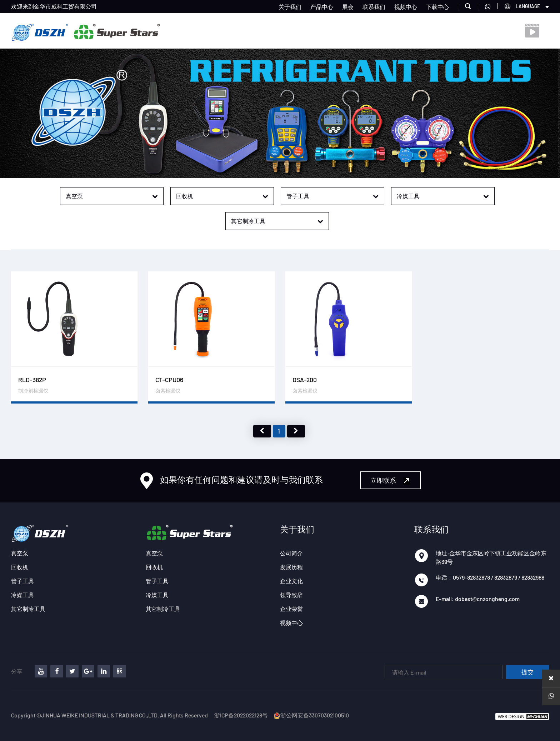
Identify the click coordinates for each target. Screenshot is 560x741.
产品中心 (322, 7)
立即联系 (390, 480)
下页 (296, 431)
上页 (262, 431)
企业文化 (291, 581)
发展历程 (291, 567)
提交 (527, 672)
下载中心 (437, 7)
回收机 (20, 567)
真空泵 (20, 553)
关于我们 (290, 7)
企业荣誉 (291, 609)
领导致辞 (291, 595)
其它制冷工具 (28, 609)
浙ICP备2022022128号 (241, 715)
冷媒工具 (22, 595)
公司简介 (291, 553)
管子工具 (22, 581)
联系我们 (374, 7)
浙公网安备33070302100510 (311, 715)
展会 (348, 7)
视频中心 (406, 7)
